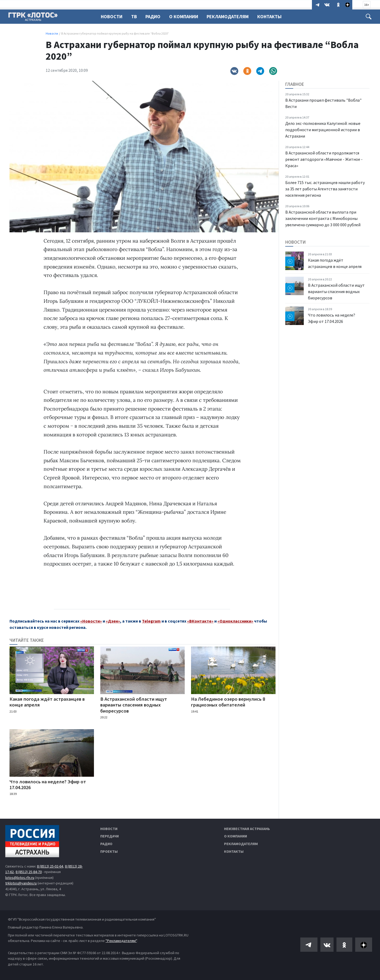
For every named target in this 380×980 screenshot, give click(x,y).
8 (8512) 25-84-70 (29, 872)
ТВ (135, 17)
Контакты (273, 17)
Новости (112, 17)
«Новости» (91, 621)
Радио (155, 17)
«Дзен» (113, 621)
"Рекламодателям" (121, 941)
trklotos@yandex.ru (21, 883)
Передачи (110, 836)
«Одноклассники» (235, 621)
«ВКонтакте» (200, 621)
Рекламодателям (231, 17)
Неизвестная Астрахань (247, 829)
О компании (236, 836)
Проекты (109, 851)
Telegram (151, 621)
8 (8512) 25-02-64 (50, 866)
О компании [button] (186, 17)
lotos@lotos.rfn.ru (20, 878)
